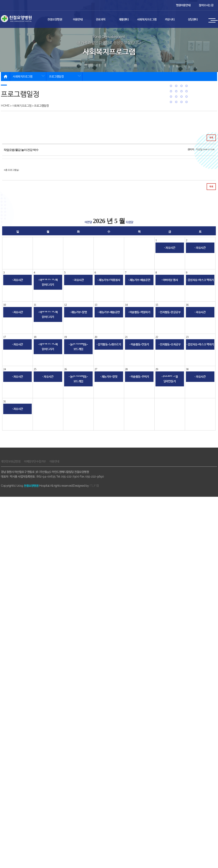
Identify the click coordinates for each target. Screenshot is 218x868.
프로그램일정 (56, 76)
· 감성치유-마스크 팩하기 (200, 280)
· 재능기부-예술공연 (139, 280)
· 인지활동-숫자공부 (170, 344)
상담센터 (193, 19)
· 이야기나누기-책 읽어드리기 (48, 282)
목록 (211, 138)
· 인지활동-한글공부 (170, 312)
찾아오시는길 (206, 5)
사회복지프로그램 (147, 19)
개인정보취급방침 (11, 461)
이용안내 (78, 19)
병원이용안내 (183, 5)
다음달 (130, 222)
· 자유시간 (170, 248)
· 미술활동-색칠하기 (139, 312)
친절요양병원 (55, 19)
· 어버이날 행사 (170, 280)
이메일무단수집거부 (35, 461)
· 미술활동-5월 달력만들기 (170, 379)
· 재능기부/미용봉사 (109, 280)
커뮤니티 (170, 19)
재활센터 (124, 19)
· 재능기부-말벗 (78, 312)
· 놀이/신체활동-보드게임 (78, 347)
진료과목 (101, 19)
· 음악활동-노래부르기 (109, 344)
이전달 (88, 222)
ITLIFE (94, 486)
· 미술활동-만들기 (139, 344)
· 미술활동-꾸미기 (139, 377)
